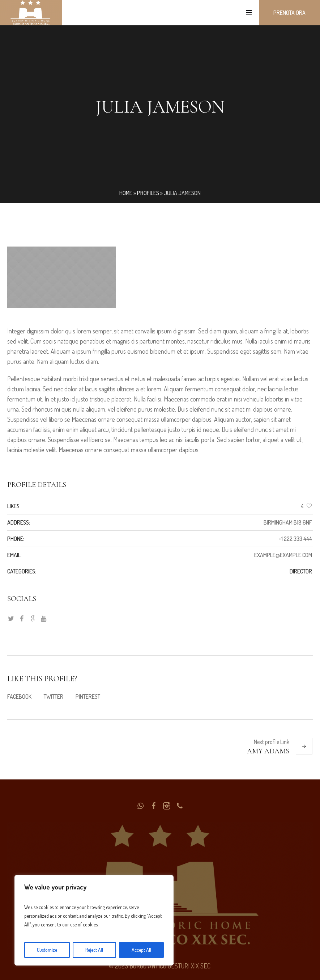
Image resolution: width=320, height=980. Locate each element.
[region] (94, 920)
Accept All (141, 950)
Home (126, 193)
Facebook (19, 697)
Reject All (94, 950)
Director (301, 571)
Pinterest (88, 697)
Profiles (148, 193)
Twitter (54, 697)
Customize (47, 950)
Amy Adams (268, 751)
